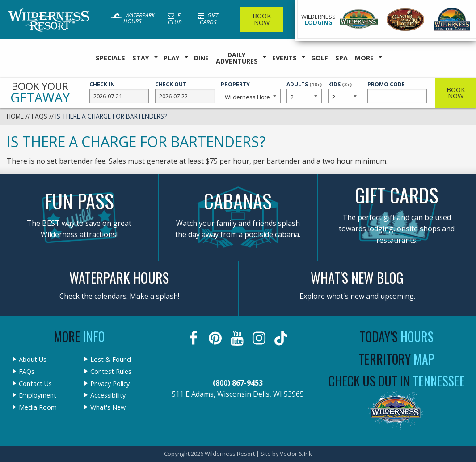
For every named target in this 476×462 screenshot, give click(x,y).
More (364, 58)
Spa (341, 58)
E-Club (175, 19)
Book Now (262, 19)
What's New (108, 407)
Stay (141, 58)
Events (284, 58)
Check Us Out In (397, 381)
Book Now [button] (456, 93)
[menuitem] (110, 58)
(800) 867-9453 (238, 383)
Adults (304, 92)
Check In (119, 92)
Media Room (38, 407)
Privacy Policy (110, 384)
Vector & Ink (296, 454)
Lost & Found (111, 360)
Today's (397, 337)
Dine (201, 58)
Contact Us (35, 384)
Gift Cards (208, 19)
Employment (38, 395)
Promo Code (397, 92)
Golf (320, 58)
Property (251, 92)
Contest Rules (111, 372)
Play (172, 58)
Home (15, 116)
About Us (33, 360)
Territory (396, 359)
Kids (345, 92)
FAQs (40, 116)
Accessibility (108, 395)
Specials (110, 58)
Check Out (185, 92)
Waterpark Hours (133, 18)
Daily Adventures (237, 58)
